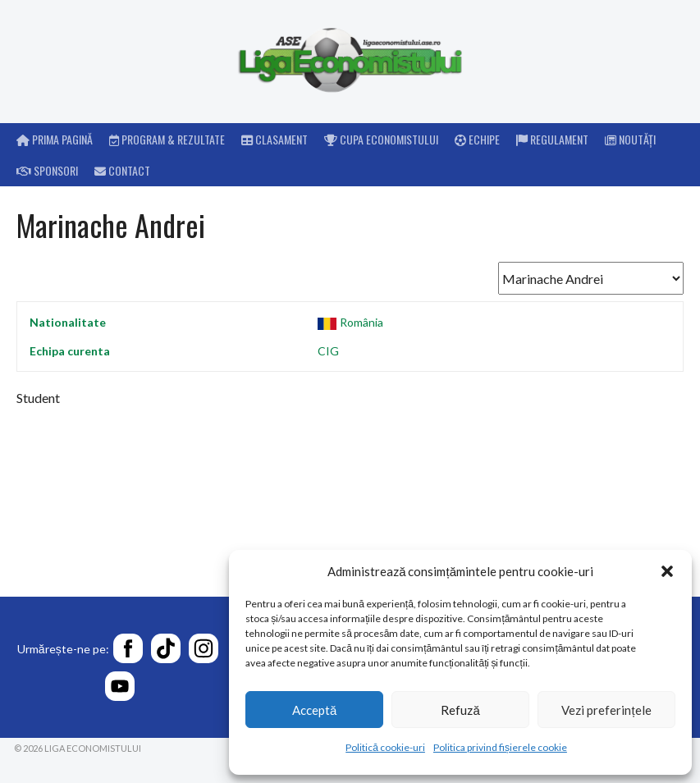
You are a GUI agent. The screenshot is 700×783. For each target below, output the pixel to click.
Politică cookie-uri (385, 747)
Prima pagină (55, 139)
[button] (667, 571)
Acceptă (314, 710)
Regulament (552, 139)
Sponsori (47, 170)
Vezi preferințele (606, 710)
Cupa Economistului (381, 139)
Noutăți (630, 139)
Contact (122, 170)
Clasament (275, 139)
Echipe (477, 139)
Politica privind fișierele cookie (500, 747)
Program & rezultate (167, 139)
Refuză (460, 710)
